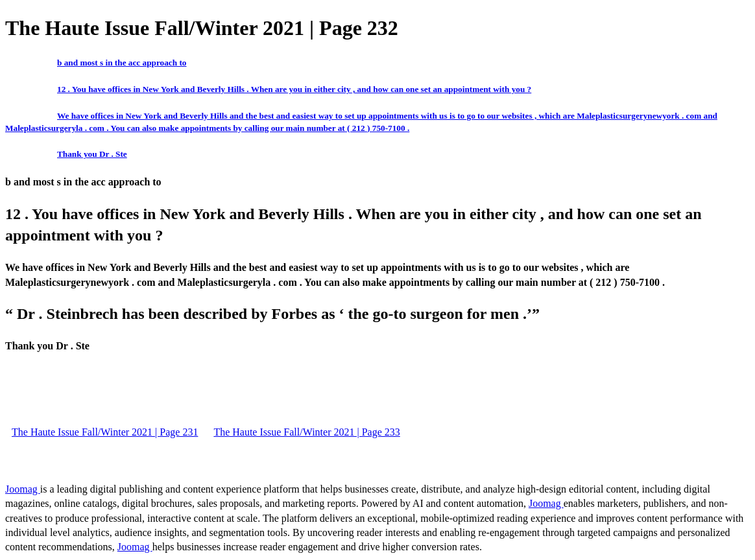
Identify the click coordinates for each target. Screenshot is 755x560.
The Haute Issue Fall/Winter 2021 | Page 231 (105, 432)
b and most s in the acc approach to (122, 63)
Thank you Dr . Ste (92, 154)
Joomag (23, 489)
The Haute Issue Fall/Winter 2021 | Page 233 (306, 432)
